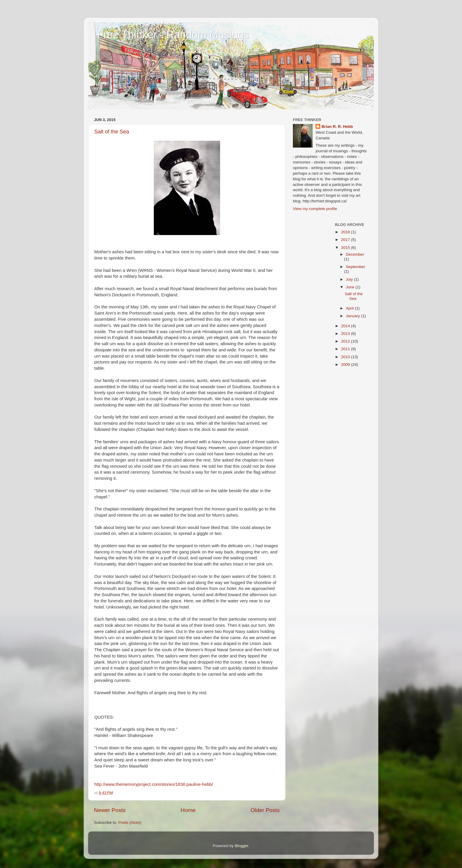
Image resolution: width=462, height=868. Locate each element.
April (350, 308)
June (351, 287)
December (355, 254)
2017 (346, 240)
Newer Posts (110, 810)
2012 (346, 341)
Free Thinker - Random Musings (173, 35)
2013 (346, 334)
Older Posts (265, 810)
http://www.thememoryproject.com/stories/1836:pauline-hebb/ (154, 784)
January (354, 316)
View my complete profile (315, 209)
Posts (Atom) (130, 822)
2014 (346, 326)
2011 (346, 349)
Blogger (242, 846)
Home (188, 810)
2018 (346, 232)
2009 (346, 364)
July (350, 279)
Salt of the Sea (112, 132)
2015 (346, 248)
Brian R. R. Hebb (337, 127)
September (356, 267)
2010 (346, 357)
